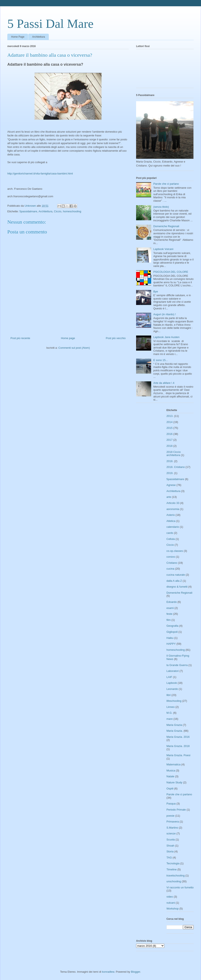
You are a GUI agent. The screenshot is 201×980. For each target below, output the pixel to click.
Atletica (171, 521)
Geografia (172, 626)
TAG (169, 858)
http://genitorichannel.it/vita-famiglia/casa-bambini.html (40, 174)
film (169, 620)
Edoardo (172, 602)
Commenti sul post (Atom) (74, 348)
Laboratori (173, 671)
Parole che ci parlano (166, 184)
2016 (169, 434)
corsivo (171, 557)
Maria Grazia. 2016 (178, 737)
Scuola (171, 840)
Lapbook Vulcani (163, 249)
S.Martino (172, 828)
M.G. (169, 713)
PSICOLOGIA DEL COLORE (171, 272)
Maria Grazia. (175, 731)
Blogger (135, 972)
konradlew (108, 972)
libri (169, 695)
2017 (169, 440)
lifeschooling (174, 701)
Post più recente (20, 338)
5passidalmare (28, 211)
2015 (169, 428)
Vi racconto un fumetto (180, 887)
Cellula (171, 539)
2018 (169, 446)
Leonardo (172, 689)
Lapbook (172, 683)
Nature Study (174, 782)
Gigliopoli (172, 632)
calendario (173, 527)
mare (170, 719)
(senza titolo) (161, 207)
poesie (170, 816)
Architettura (38, 37)
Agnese (171, 485)
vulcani (171, 903)
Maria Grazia (174, 725)
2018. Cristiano (176, 467)
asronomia (173, 509)
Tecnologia (173, 863)
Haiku (170, 638)
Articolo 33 (173, 503)
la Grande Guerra (177, 665)
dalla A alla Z (174, 581)
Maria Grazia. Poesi (178, 755)
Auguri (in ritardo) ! (165, 314)
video (170, 897)
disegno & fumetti (177, 587)
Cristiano (172, 563)
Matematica (173, 764)
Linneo (171, 707)
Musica (171, 771)
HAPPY (171, 644)
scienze (171, 833)
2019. (170, 473)
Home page (68, 338)
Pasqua (171, 804)
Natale (170, 776)
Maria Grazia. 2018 (178, 746)
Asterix (171, 515)
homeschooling (72, 211)
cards (170, 533)
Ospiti (170, 788)
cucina (170, 569)
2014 (169, 422)
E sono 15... (160, 360)
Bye (156, 291)
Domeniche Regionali (166, 226)
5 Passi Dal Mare (50, 24)
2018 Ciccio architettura (174, 454)
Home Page (18, 37)
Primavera (173, 822)
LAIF (169, 677)
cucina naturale (176, 575)
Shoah (170, 846)
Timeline (172, 869)
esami (170, 608)
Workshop (173, 909)
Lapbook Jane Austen (166, 337)
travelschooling (176, 876)
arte (169, 497)
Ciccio (58, 211)
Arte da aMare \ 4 (164, 383)
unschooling (174, 881)
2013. (170, 416)
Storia (170, 851)
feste (169, 614)
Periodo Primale (176, 810)
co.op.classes (175, 551)
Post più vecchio (116, 338)
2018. (170, 461)
